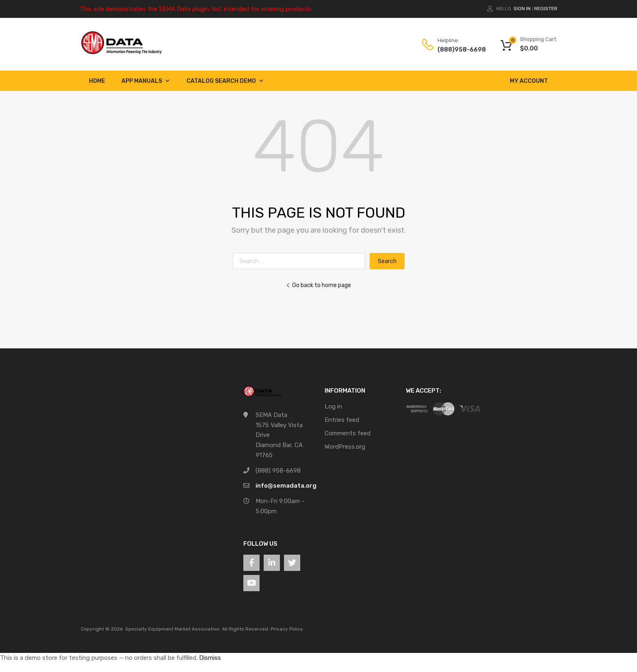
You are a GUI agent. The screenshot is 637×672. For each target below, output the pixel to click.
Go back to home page (318, 285)
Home (97, 81)
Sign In (522, 9)
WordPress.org (345, 447)
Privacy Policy (287, 629)
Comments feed (348, 433)
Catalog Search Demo (225, 81)
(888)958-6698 (457, 50)
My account (529, 81)
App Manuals (146, 81)
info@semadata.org (286, 486)
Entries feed (342, 420)
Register (546, 9)
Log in (333, 406)
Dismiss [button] (210, 658)
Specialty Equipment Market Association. (173, 629)
